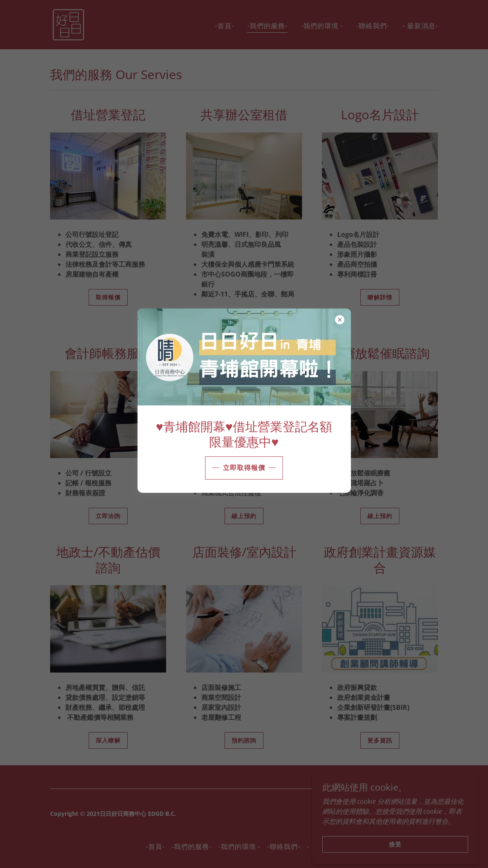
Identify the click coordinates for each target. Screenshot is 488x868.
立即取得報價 (244, 468)
